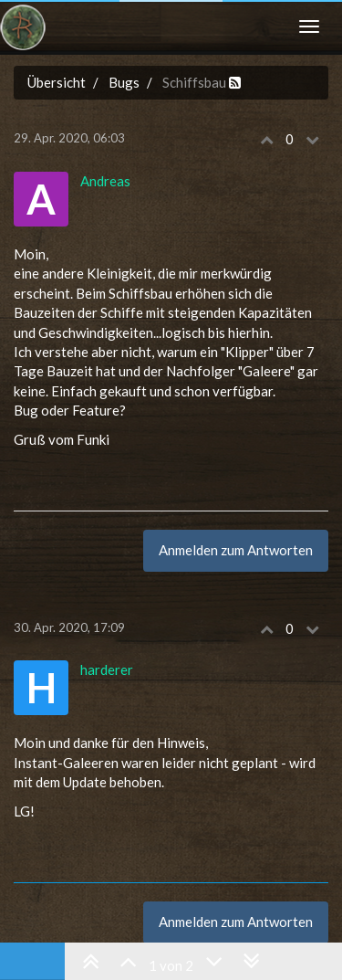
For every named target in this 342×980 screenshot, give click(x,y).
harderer (107, 669)
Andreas (105, 181)
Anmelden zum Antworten (236, 550)
